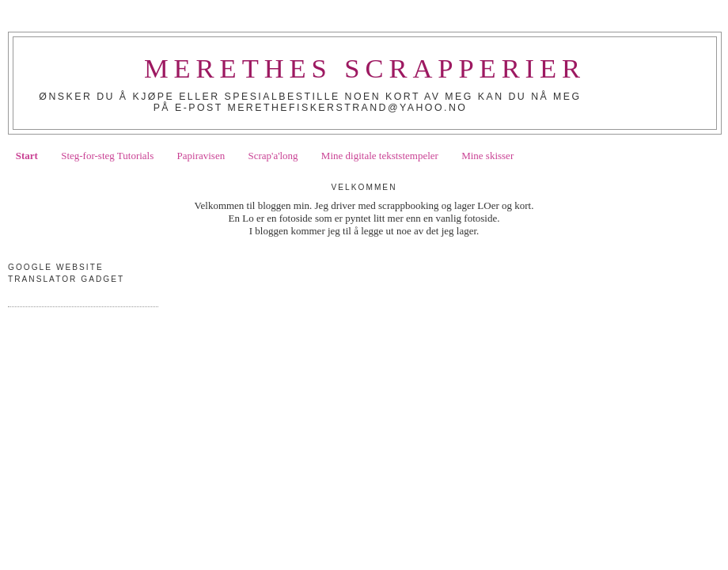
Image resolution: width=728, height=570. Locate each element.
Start (27, 156)
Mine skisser (487, 156)
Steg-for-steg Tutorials (107, 156)
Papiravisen (201, 156)
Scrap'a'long (273, 156)
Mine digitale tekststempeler (380, 156)
